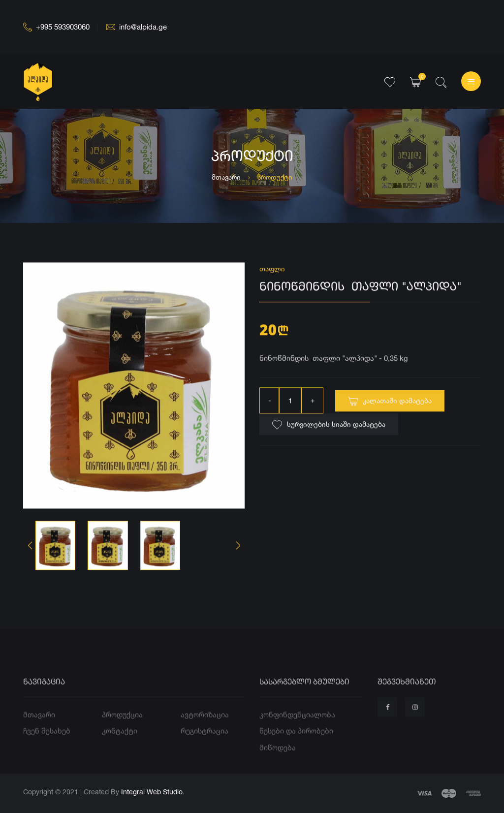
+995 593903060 (56, 27)
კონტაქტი (120, 746)
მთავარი (226, 177)
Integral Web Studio (152, 792)
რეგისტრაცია (205, 746)
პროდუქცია (122, 729)
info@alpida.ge (137, 27)
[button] (238, 547)
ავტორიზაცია (205, 729)
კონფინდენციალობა (297, 729)
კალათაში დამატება (390, 406)
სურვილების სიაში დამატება (329, 430)
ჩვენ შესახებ (47, 746)
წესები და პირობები (296, 746)
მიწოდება (278, 762)
